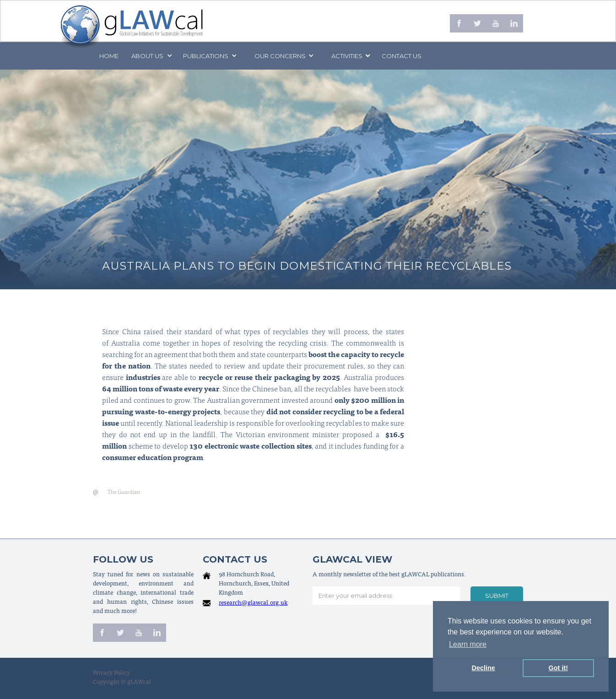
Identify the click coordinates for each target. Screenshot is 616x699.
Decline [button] (484, 668)
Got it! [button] (558, 668)
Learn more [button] (468, 644)
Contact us (402, 56)
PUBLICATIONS (206, 56)
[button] (151, 56)
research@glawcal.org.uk (253, 604)
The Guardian (124, 493)
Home (109, 56)
